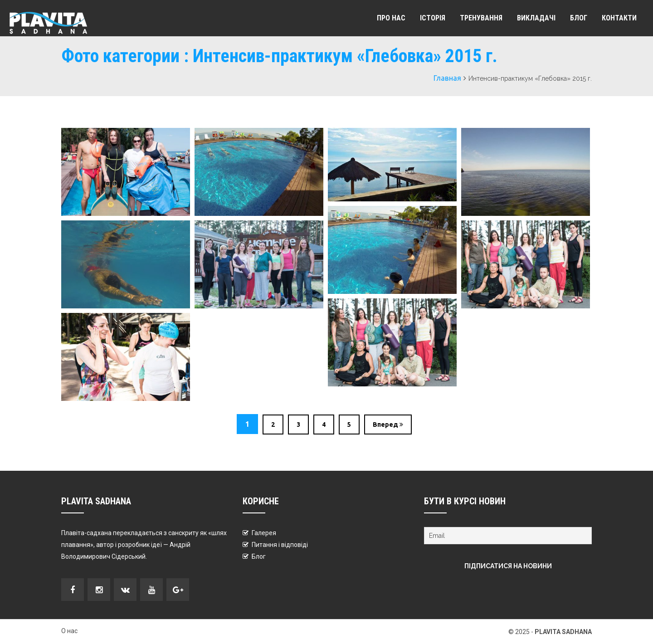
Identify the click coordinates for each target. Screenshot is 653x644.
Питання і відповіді (280, 545)
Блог (579, 18)
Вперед (388, 424)
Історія (433, 18)
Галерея (264, 533)
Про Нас (391, 18)
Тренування (481, 18)
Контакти (619, 18)
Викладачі (536, 18)
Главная (447, 78)
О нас (69, 631)
